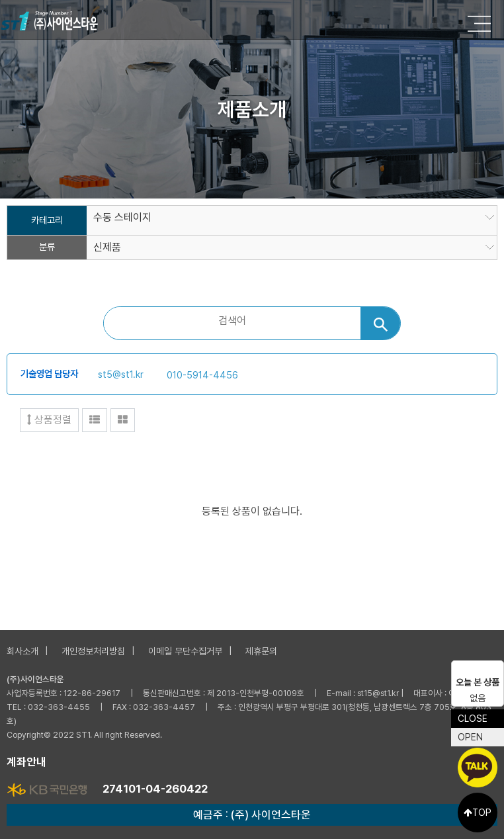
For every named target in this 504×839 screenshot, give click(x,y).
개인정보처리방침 (93, 651)
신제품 (107, 247)
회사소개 (22, 651)
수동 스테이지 (122, 218)
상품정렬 (49, 420)
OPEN (470, 737)
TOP (478, 813)
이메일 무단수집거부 (185, 651)
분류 (47, 247)
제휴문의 (261, 651)
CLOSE (473, 719)
